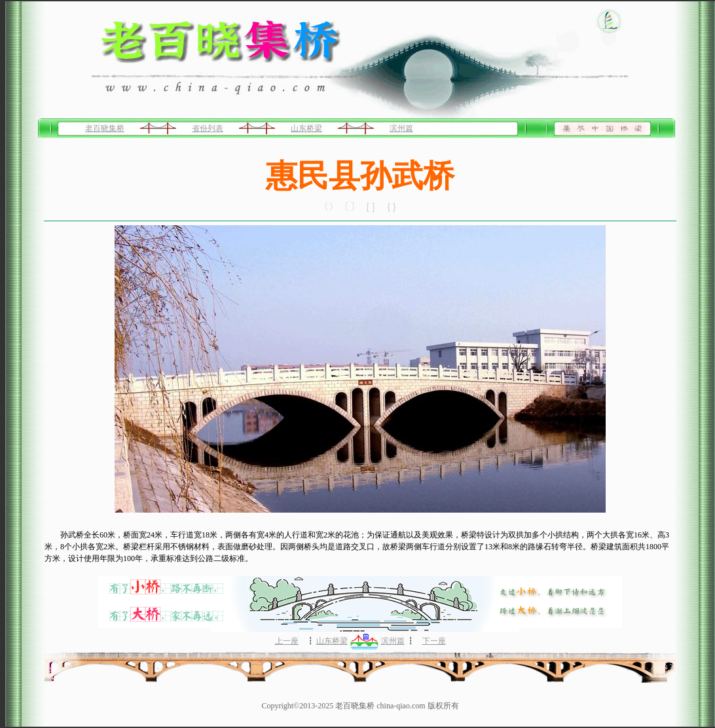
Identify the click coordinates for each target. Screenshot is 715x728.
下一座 (434, 641)
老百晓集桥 (105, 128)
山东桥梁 (306, 128)
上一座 (287, 641)
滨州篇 (401, 128)
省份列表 (208, 128)
